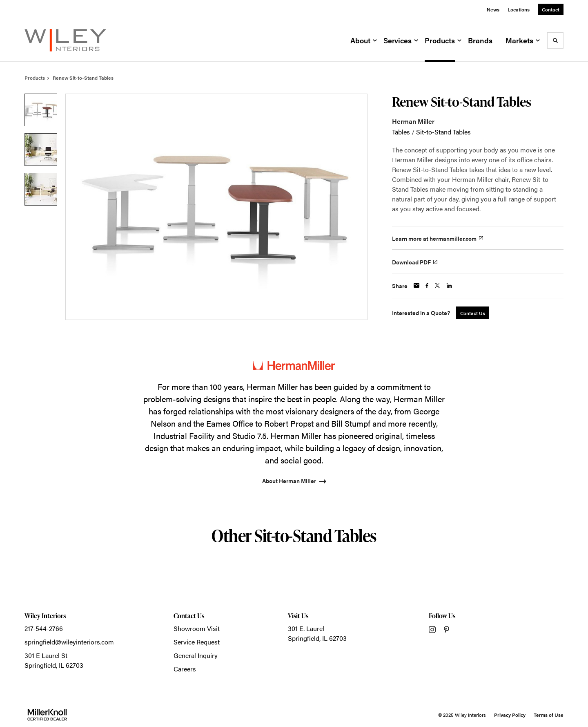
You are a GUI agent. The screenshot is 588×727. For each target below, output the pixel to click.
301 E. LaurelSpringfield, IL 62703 (317, 633)
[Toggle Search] (555, 40)
